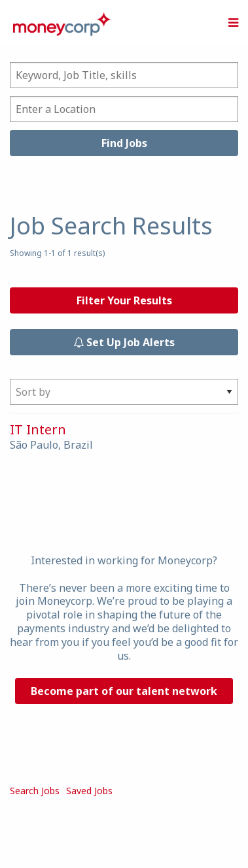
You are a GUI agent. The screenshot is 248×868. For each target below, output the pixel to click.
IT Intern (38, 429)
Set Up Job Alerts (124, 342)
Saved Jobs (89, 791)
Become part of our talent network (124, 691)
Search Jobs (35, 791)
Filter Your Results (124, 300)
